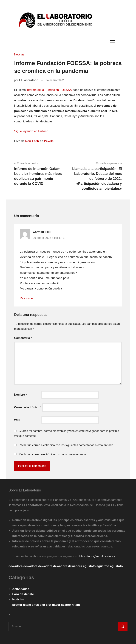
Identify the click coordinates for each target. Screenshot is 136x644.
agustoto (89, 566)
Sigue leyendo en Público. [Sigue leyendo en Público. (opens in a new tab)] (32, 131)
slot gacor (53, 605)
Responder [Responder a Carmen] (27, 298)
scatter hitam (22, 605)
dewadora (15, 566)
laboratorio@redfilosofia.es (97, 556)
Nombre (20, 395)
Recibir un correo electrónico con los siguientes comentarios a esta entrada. (66, 445)
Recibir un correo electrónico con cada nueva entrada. (53, 454)
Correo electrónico (28, 407)
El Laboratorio (29, 80)
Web (17, 420)
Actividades (21, 589)
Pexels (49, 141)
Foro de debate (23, 594)
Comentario (23, 338)
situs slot (39, 605)
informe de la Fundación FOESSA (49, 90)
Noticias (19, 54)
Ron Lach (32, 141)
